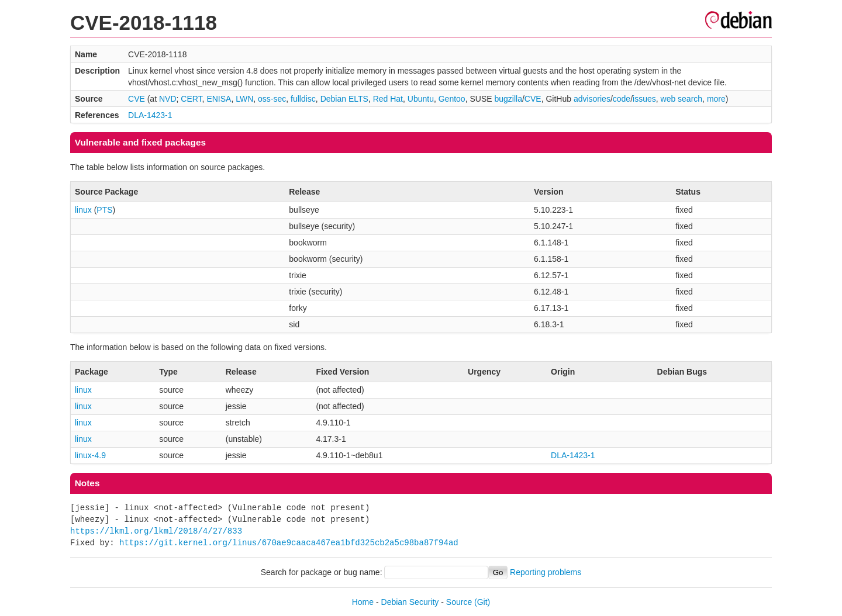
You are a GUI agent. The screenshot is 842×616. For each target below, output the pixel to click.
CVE (137, 99)
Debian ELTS (344, 99)
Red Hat (388, 99)
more (716, 99)
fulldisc (303, 99)
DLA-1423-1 (150, 115)
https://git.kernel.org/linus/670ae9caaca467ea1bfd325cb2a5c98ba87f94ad (289, 543)
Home (363, 602)
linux (83, 210)
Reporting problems (546, 572)
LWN (244, 99)
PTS (104, 210)
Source (459, 602)
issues (644, 99)
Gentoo (452, 99)
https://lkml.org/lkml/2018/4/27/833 (156, 531)
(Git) (482, 602)
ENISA (219, 99)
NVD (168, 99)
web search (682, 99)
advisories (592, 99)
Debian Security (410, 602)
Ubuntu (421, 99)
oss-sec (272, 99)
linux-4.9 (90, 455)
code (622, 99)
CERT (191, 99)
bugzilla (508, 99)
